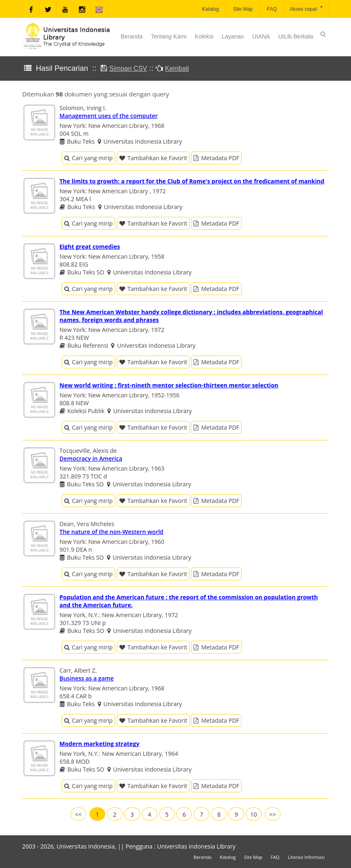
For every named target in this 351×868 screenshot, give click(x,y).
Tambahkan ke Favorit (153, 158)
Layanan (233, 36)
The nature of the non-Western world (112, 532)
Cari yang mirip (88, 158)
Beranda (132, 36)
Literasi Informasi (306, 857)
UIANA (261, 36)
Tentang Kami (169, 36)
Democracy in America (91, 458)
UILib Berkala (295, 36)
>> (273, 814)
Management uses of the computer (109, 116)
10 (254, 814)
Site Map (242, 9)
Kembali (177, 69)
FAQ (271, 9)
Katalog (210, 9)
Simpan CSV (128, 69)
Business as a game (87, 678)
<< (78, 814)
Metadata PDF (216, 158)
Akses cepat (306, 8)
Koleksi (204, 36)
